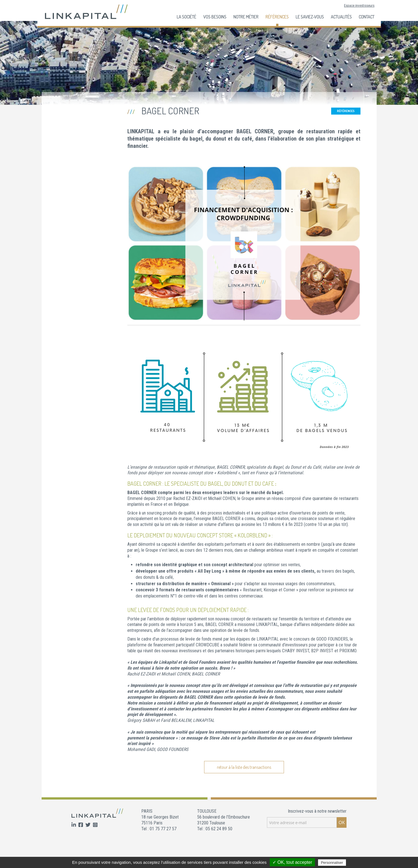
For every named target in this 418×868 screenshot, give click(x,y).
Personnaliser (332, 863)
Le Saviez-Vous (310, 17)
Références (277, 17)
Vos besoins (215, 17)
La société (187, 17)
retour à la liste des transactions (244, 767)
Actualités (341, 17)
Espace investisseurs (359, 5)
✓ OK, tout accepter (292, 862)
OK (341, 822)
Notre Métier (246, 17)
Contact (367, 17)
